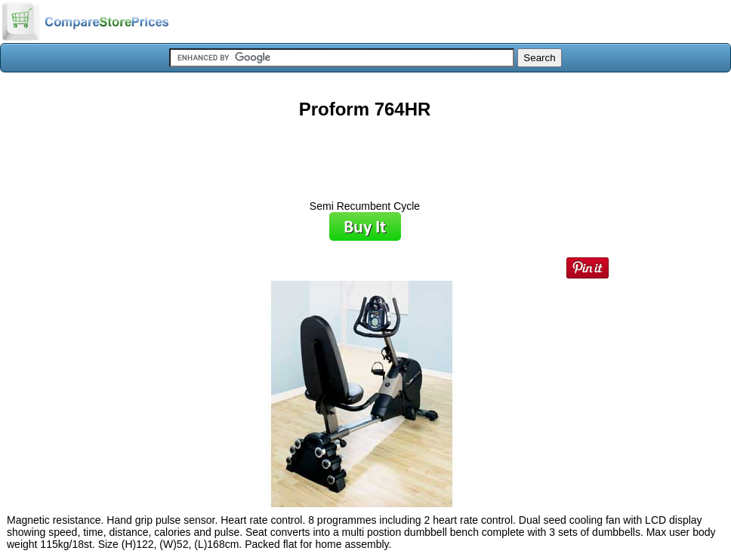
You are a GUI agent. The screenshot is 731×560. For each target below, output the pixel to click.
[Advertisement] (365, 154)
